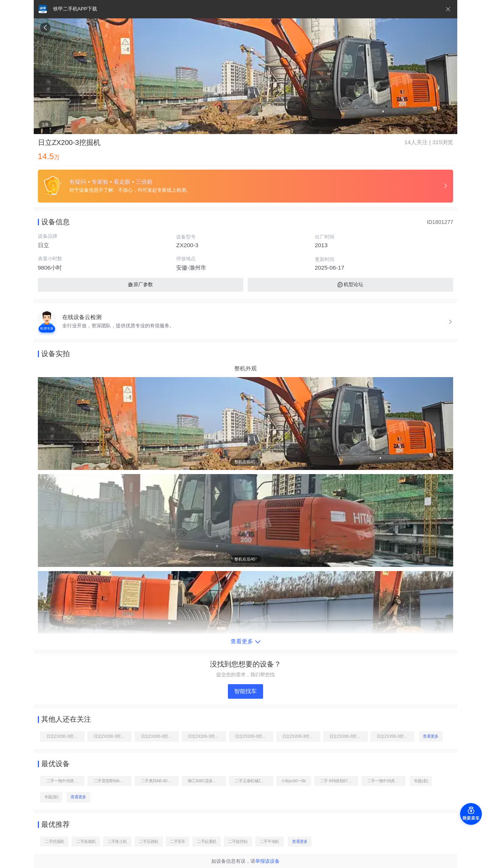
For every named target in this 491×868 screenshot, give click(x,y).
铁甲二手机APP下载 (75, 9)
